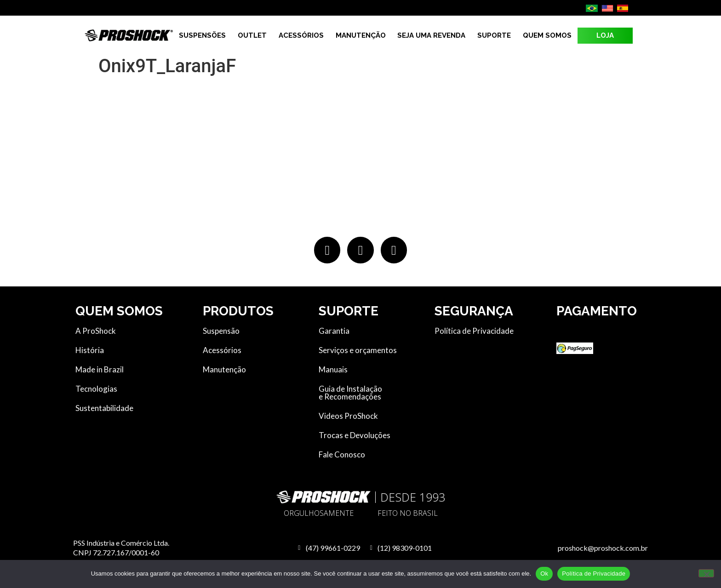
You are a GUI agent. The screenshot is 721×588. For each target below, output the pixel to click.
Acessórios (301, 35)
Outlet (252, 35)
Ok (544, 574)
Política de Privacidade (594, 574)
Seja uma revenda (431, 35)
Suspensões (202, 35)
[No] (706, 573)
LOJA (605, 35)
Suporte (494, 35)
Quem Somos (547, 35)
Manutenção (361, 35)
